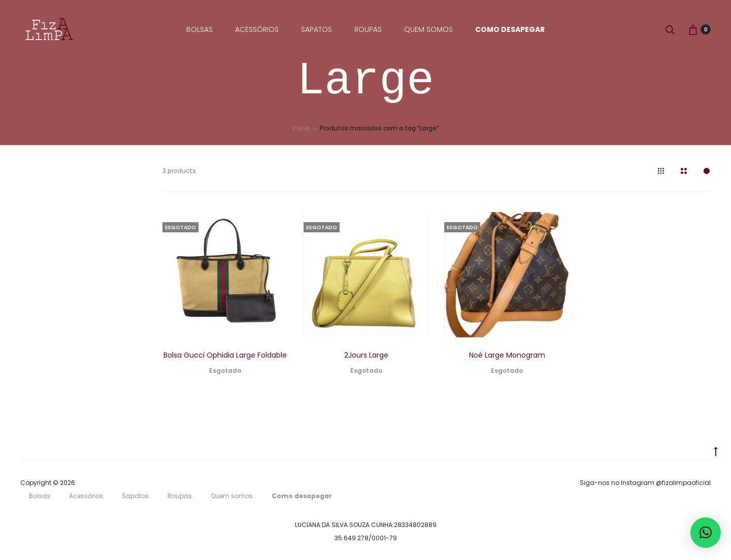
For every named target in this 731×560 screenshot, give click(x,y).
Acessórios (257, 29)
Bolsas (200, 29)
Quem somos (428, 29)
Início (301, 128)
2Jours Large (366, 355)
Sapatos (317, 29)
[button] (706, 533)
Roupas (368, 29)
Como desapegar (510, 29)
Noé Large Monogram (507, 355)
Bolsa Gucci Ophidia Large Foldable (225, 355)
